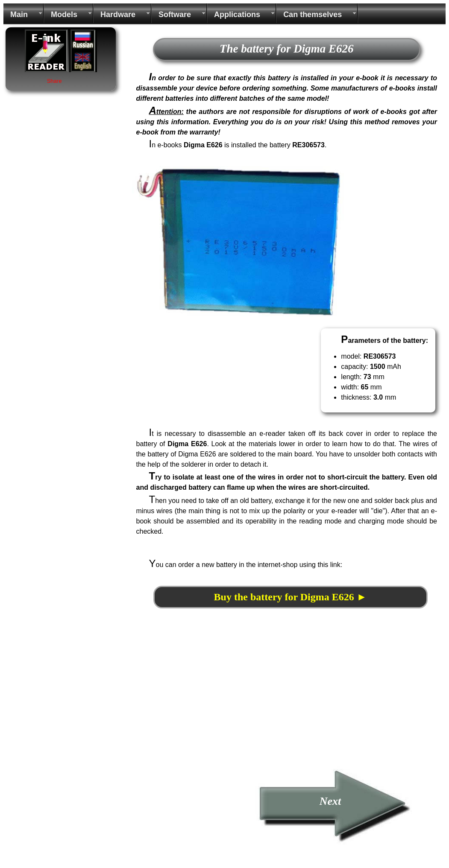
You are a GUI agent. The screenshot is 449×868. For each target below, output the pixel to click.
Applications (237, 15)
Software (175, 15)
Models (64, 15)
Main (19, 15)
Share (54, 81)
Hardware (118, 15)
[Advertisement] (204, 706)
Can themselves (313, 15)
